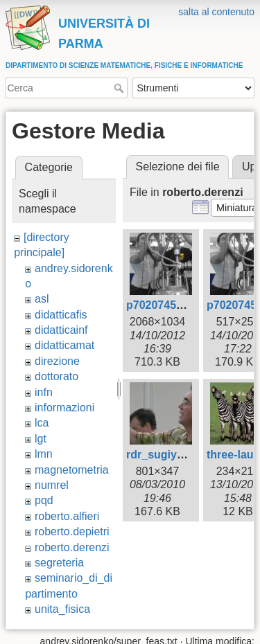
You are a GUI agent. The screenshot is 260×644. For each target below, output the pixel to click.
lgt (41, 439)
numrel (52, 485)
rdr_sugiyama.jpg (172, 455)
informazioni (64, 408)
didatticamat (64, 345)
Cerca (120, 88)
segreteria (59, 563)
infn (44, 392)
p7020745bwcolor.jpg (182, 305)
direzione (57, 361)
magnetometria (72, 470)
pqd (44, 500)
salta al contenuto (216, 12)
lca (42, 423)
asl (42, 299)
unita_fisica (62, 609)
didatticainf (61, 330)
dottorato (57, 376)
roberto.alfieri (67, 516)
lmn (44, 454)
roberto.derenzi (72, 547)
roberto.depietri (72, 531)
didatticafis (61, 315)
